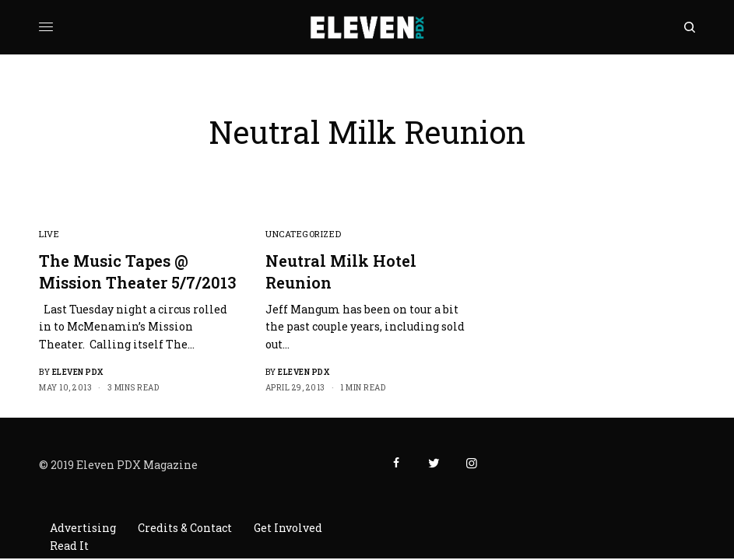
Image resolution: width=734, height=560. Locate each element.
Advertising (83, 528)
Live (49, 234)
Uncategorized (303, 234)
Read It (69, 546)
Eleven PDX (78, 372)
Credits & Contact (185, 528)
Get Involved (288, 528)
